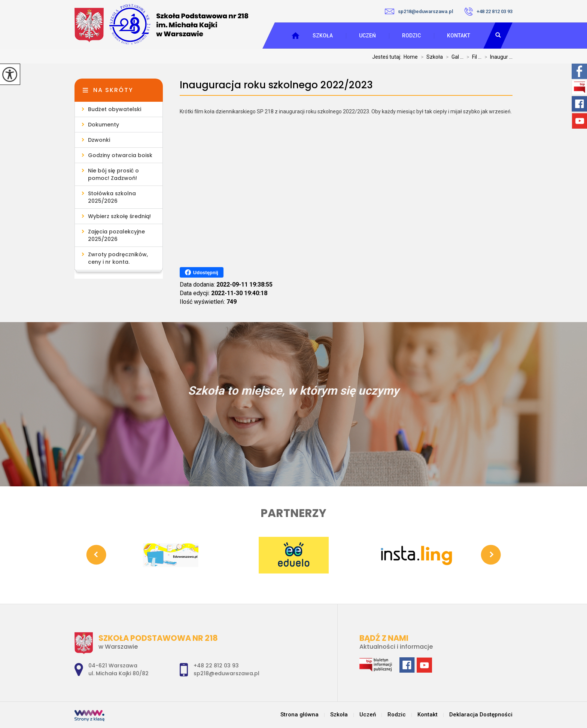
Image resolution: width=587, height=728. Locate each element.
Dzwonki (99, 140)
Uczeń (367, 36)
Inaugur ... (497, 57)
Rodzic (411, 36)
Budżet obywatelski (115, 109)
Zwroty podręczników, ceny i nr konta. (118, 258)
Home (411, 57)
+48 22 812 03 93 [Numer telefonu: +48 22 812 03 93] (216, 666)
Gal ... (453, 57)
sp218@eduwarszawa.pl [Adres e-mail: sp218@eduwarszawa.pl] (226, 673)
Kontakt (459, 36)
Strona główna (299, 715)
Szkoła (323, 36)
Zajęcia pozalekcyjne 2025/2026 (116, 235)
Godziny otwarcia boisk (120, 155)
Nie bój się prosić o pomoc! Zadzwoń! (113, 174)
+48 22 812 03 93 (488, 12)
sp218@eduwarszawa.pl (419, 11)
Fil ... (472, 57)
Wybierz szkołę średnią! (119, 216)
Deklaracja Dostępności (481, 715)
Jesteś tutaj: (388, 57)
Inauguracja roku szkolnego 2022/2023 (276, 85)
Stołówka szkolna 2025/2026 (112, 197)
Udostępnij (202, 272)
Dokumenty (104, 125)
